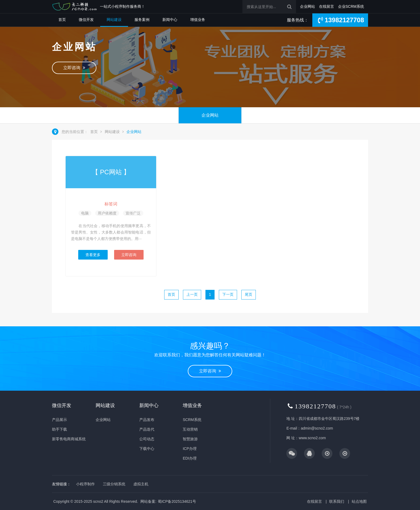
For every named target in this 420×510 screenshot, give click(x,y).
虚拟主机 (141, 484)
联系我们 (337, 501)
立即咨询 (74, 68)
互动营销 (190, 429)
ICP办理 (190, 449)
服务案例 (142, 20)
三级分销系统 (114, 484)
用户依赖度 (107, 213)
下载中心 (147, 449)
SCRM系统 (192, 420)
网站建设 (114, 20)
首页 (62, 20)
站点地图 (359, 501)
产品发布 (147, 420)
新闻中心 (170, 20)
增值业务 (198, 20)
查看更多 (93, 255)
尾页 (249, 294)
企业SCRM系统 (351, 6)
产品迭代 (147, 429)
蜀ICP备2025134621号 (177, 501)
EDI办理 (190, 458)
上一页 (192, 294)
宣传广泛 (133, 213)
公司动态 (147, 439)
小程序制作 (85, 484)
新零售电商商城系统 (69, 439)
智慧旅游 (190, 439)
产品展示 (59, 420)
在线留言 (327, 6)
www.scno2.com (312, 438)
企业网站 (307, 6)
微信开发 (86, 20)
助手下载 (59, 429)
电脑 (85, 213)
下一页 (228, 294)
